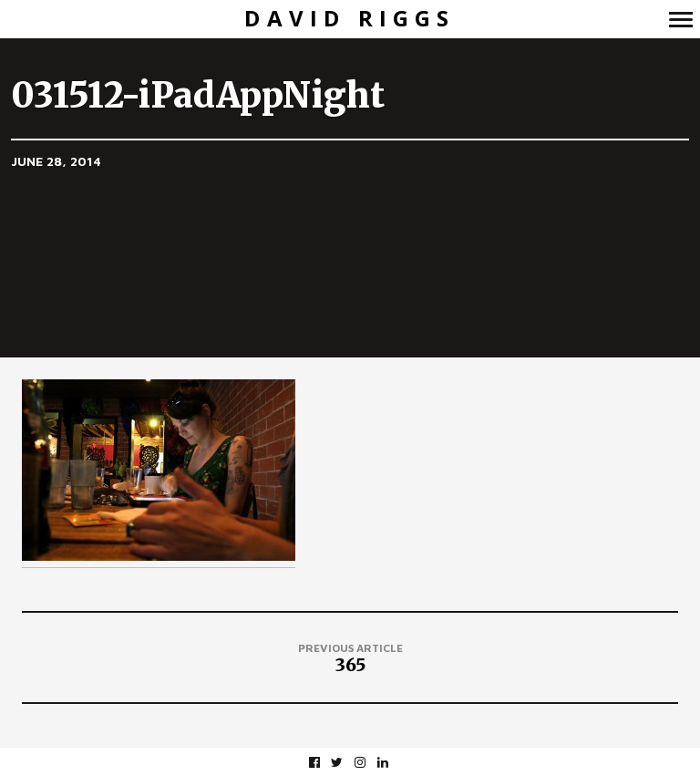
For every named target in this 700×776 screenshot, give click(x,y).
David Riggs (350, 19)
